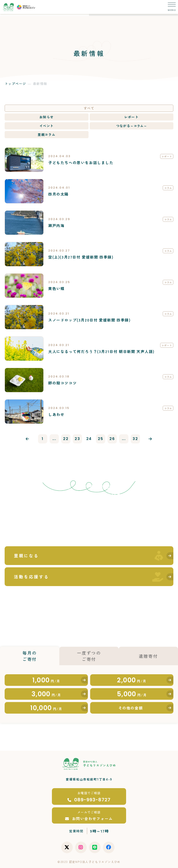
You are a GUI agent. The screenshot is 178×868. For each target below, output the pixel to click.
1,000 (46, 680)
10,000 (46, 708)
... (54, 439)
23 (77, 439)
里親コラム (46, 134)
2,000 (132, 680)
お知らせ (47, 117)
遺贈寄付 (148, 656)
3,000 (46, 694)
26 (112, 439)
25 (100, 439)
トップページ (15, 84)
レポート (131, 117)
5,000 (132, 694)
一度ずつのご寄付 (89, 656)
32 (135, 439)
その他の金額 (131, 708)
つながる (132, 126)
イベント (47, 126)
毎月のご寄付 (30, 656)
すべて (89, 108)
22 (66, 439)
